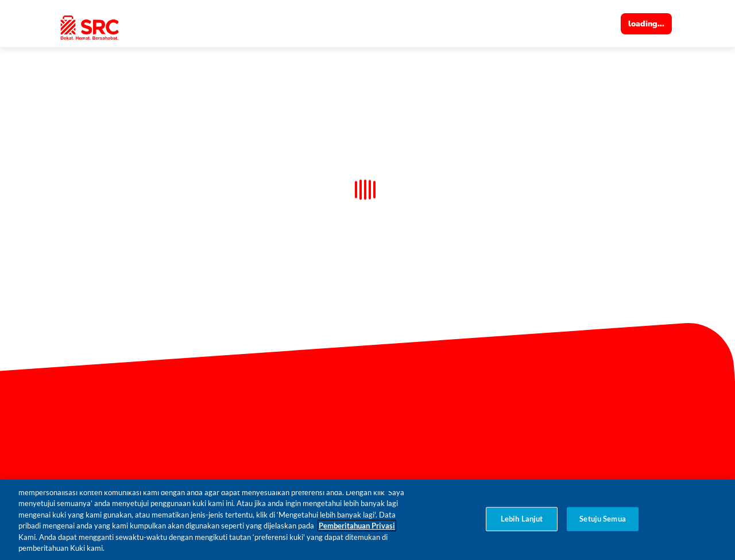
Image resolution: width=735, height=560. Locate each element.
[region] (367, 520)
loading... (646, 24)
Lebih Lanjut (522, 519)
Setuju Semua (603, 519)
